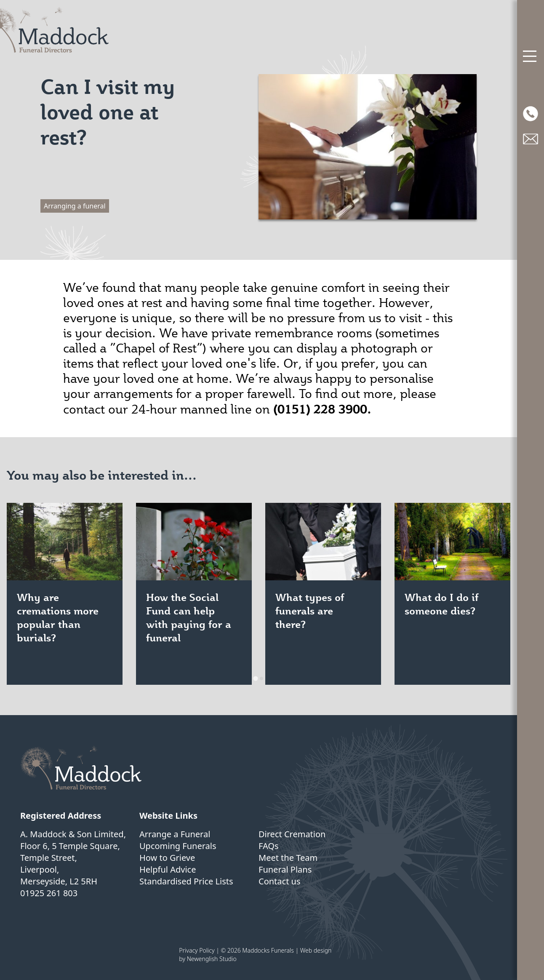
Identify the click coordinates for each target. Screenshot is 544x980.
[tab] (255, 678)
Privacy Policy (197, 950)
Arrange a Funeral (175, 834)
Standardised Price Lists (186, 881)
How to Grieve (167, 858)
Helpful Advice (168, 869)
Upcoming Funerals (178, 846)
